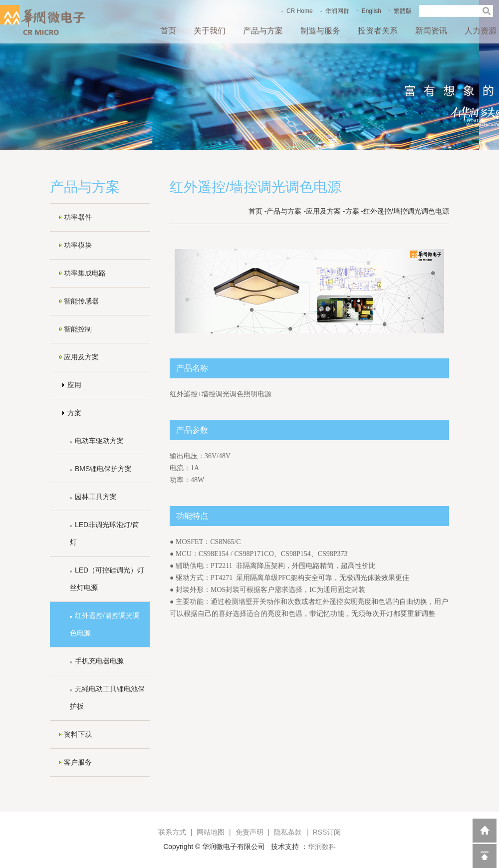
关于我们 (210, 31)
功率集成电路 (85, 273)
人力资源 (481, 31)
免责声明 (249, 832)
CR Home (300, 11)
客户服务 (78, 762)
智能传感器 (81, 301)
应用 (74, 385)
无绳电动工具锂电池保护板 (107, 698)
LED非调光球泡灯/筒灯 (105, 533)
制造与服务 (320, 31)
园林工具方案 (96, 497)
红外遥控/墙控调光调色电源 (105, 624)
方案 (74, 413)
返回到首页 (485, 831)
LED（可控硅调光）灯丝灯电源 (107, 579)
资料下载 (78, 734)
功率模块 (78, 245)
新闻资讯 (431, 31)
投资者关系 (378, 31)
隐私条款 (288, 832)
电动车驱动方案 (99, 441)
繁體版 (403, 11)
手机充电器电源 (99, 661)
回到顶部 (485, 856)
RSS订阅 (327, 832)
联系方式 (172, 832)
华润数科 (322, 847)
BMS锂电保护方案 (103, 469)
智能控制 (78, 329)
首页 (168, 31)
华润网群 (337, 11)
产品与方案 (263, 31)
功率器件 (78, 217)
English (372, 11)
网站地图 (211, 832)
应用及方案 (81, 357)
